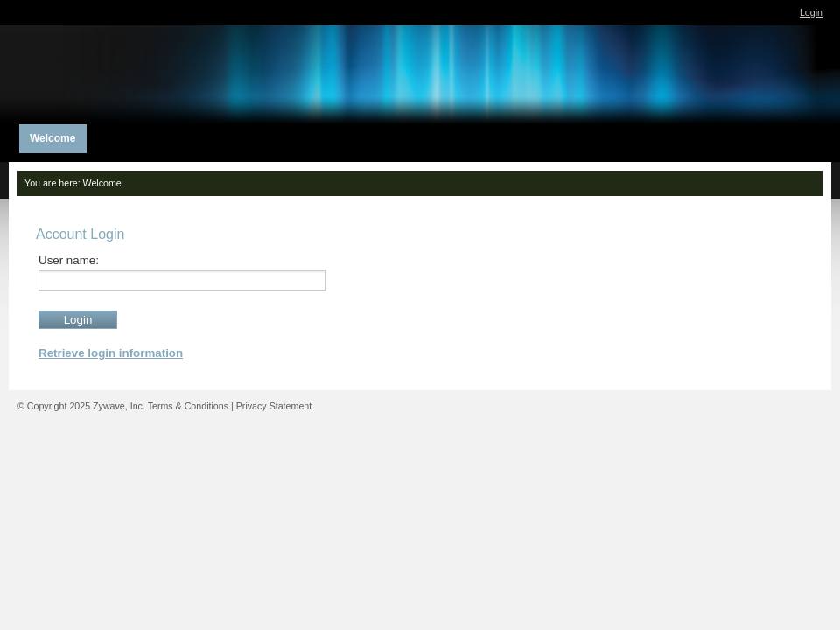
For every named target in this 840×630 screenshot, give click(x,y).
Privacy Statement (274, 406)
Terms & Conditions (188, 406)
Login (811, 12)
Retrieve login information (111, 353)
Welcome (102, 183)
